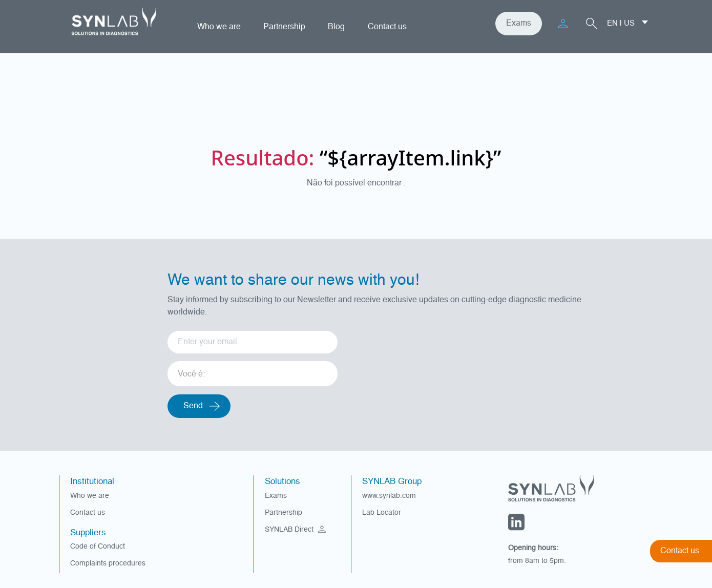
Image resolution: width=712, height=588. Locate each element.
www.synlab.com (389, 496)
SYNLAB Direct (297, 530)
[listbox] (253, 370)
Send (193, 406)
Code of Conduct (98, 547)
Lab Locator (382, 513)
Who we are (219, 27)
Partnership (284, 27)
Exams (519, 24)
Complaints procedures (108, 563)
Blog (336, 27)
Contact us (387, 27)
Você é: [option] (191, 374)
